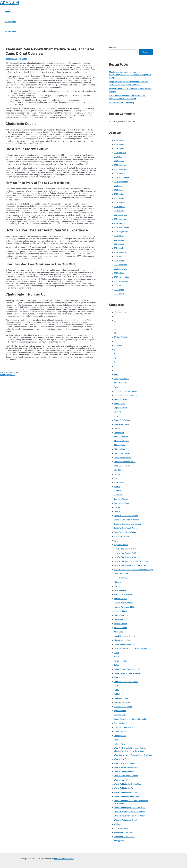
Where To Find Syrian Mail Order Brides (130, 808)
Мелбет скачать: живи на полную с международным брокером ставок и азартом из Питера (130, 75)
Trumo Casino (120, 731)
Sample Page (10, 22)
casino (117, 428)
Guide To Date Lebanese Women (127, 524)
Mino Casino (119, 632)
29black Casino (120, 337)
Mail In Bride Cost (121, 615)
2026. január (119, 161)
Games (117, 507)
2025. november (121, 169)
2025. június (119, 190)
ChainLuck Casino (121, 441)
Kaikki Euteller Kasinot (123, 594)
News (116, 653)
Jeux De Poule (120, 590)
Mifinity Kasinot (120, 624)
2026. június (119, 140)
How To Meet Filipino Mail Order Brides (130, 565)
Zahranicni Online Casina (124, 832)
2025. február (120, 207)
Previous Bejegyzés (9, 373)
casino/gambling (121, 437)
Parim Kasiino (120, 678)
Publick (117, 694)
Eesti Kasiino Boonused (124, 466)
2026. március (120, 153)
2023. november (121, 269)
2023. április (119, 290)
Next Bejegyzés (7, 375)
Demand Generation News (125, 462)
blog (116, 416)
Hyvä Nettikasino (121, 574)
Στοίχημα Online (121, 841)
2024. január (119, 261)
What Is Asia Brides (122, 759)
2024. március (120, 252)
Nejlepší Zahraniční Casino (125, 644)
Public (117, 690)
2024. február (120, 257)
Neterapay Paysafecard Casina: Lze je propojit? (133, 648)
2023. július (119, 286)
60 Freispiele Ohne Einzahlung (121, 103)
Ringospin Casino (121, 698)
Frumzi (117, 487)
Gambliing (118, 491)
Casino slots (119, 433)
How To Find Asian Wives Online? (128, 557)
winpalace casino (121, 828)
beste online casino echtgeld (126, 395)
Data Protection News (123, 458)
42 (115, 358)
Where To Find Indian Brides (126, 792)
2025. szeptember (121, 178)
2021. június (119, 294)
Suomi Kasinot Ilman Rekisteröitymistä (130, 719)
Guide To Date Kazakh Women (126, 520)
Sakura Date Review (122, 702)
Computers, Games (122, 453)
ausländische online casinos (126, 391)
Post (116, 686)
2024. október (120, 223)
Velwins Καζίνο (120, 744)
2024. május (119, 244)
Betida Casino (120, 404)
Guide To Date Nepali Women (126, 528)
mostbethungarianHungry (125, 636)
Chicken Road (120, 445)
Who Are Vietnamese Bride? (125, 820)
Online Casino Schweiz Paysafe (127, 673)
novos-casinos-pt (121, 661)
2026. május (119, 144)
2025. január (119, 211)
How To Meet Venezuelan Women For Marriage (133, 570)
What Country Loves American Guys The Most (133, 755)
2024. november (121, 219)
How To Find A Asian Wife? (125, 553)
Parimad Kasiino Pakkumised (126, 682)
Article (117, 387)
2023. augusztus (121, 281)
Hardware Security (122, 536)
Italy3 (116, 586)
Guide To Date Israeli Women (126, 516)
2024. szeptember (121, 227)
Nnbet (117, 657)
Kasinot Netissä (121, 599)
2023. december (121, 265)
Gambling (118, 495)
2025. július (119, 186)
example (118, 474)
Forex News (119, 482)
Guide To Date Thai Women (125, 532)
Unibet (117, 740)
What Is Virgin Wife (122, 780)
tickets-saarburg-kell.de (124, 727)
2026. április (119, 149)
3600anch (118, 345)
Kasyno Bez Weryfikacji (124, 603)
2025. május (119, 194)
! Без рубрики (120, 312)
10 (115, 321)
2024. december (121, 215)
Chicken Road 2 (120, 449)
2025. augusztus (121, 182)
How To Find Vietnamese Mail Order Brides (132, 561)
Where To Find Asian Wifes (125, 788)
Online (117, 665)
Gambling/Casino (121, 499)
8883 (116, 375)
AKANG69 (10, 3)
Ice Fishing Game (121, 578)
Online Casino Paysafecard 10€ (127, 669)
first (116, 478)
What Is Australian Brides (124, 763)
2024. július (119, 236)
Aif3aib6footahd (121, 383)
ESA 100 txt (119, 470)
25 (115, 333)
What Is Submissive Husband (126, 776)
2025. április (119, 198)
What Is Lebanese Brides (124, 772)
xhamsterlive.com (54, 68)
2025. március (120, 203)
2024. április (119, 248)
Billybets (118, 412)
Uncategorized (11, 59)
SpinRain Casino (121, 715)
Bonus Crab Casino (122, 420)
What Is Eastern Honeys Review (127, 768)
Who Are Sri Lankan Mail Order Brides (129, 816)
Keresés (112, 48)
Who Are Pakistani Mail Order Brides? (129, 812)
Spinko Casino (120, 711)
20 (115, 329)
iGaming (118, 582)
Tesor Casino (119, 723)
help (116, 541)
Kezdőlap (9, 12)
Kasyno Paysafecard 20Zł (124, 607)
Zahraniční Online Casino (124, 837)
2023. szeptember (121, 277)
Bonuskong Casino (122, 424)
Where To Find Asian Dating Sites (128, 784)
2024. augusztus (121, 232)
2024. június (119, 240)
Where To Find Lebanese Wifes (127, 797)
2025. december (121, 165)
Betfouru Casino (121, 399)
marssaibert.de (120, 619)
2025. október (120, 174)
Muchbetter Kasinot (122, 640)
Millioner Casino (121, 628)
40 (115, 354)
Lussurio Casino (121, 611)
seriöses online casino (123, 707)
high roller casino (121, 545)
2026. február (120, 157)
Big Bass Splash (121, 408)
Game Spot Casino (122, 503)
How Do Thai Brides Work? (125, 549)
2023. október (120, 273)
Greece (117, 511)
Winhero (117, 824)
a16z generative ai (122, 379)
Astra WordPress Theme (64, 859)
